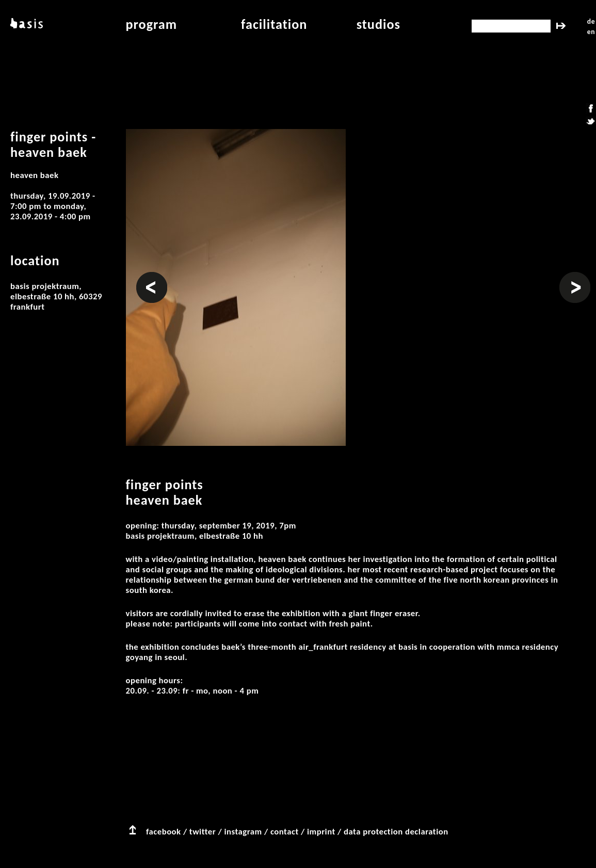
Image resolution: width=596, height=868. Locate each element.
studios (378, 24)
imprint (321, 832)
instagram (243, 832)
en (591, 32)
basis (26, 24)
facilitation (274, 24)
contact (285, 832)
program (152, 24)
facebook (164, 832)
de (591, 21)
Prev (145, 277)
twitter (203, 832)
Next (568, 277)
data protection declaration (396, 832)
